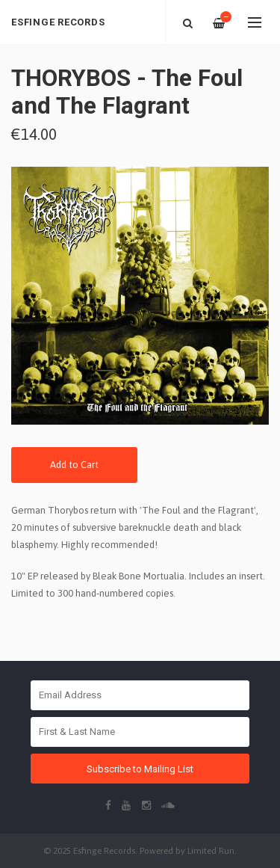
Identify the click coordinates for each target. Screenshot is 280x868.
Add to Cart (74, 465)
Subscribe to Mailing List (140, 769)
